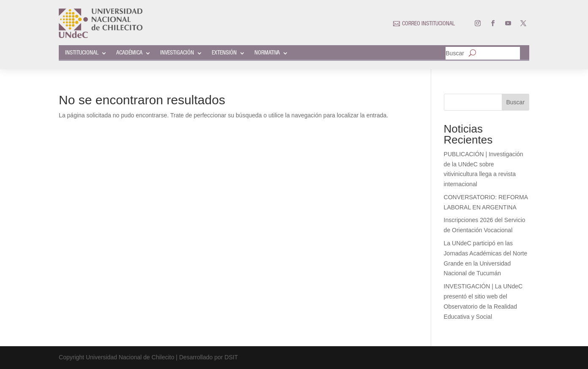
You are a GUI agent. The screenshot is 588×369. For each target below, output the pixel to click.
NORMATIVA (267, 53)
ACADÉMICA (129, 53)
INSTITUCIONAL (82, 53)
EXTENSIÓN (224, 53)
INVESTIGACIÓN (177, 53)
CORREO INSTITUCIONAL (428, 24)
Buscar (455, 53)
